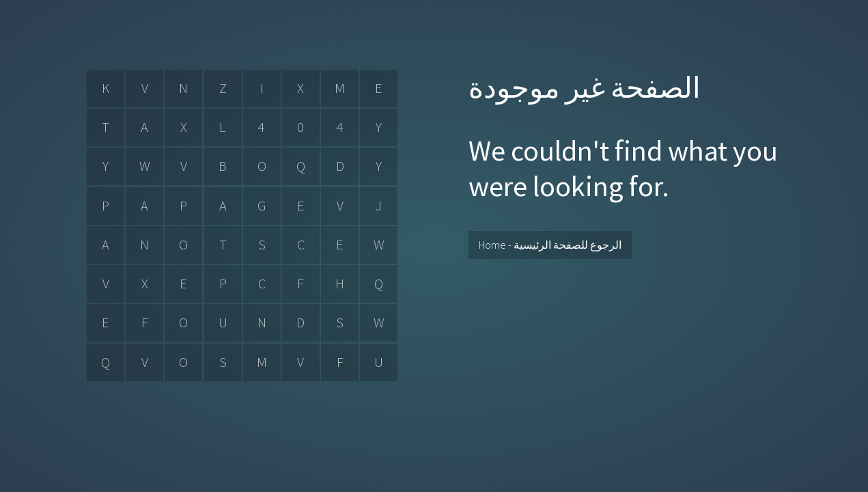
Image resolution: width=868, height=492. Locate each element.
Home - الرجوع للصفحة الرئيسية (550, 245)
